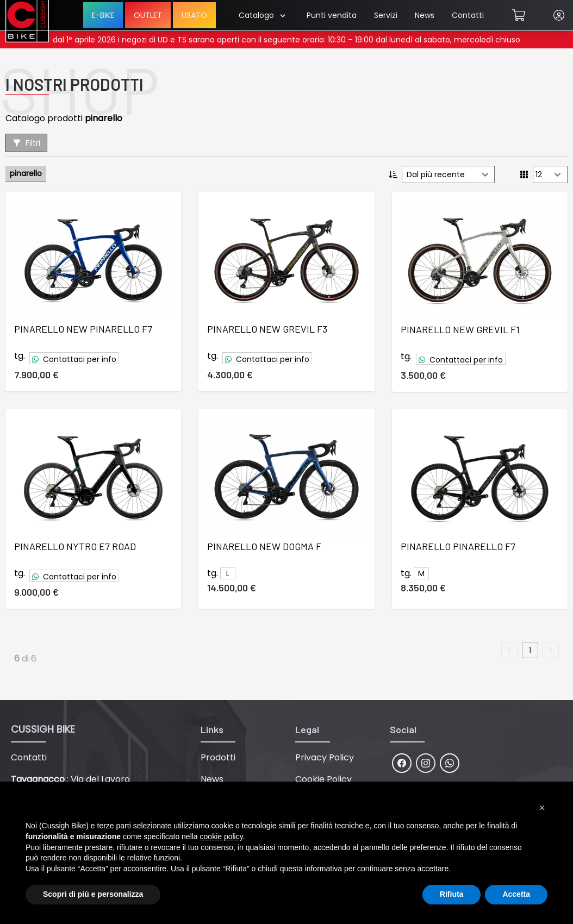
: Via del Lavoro (70, 779)
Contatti (468, 15)
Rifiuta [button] (452, 894)
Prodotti (218, 757)
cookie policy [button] (222, 836)
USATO (194, 15)
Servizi (386, 15)
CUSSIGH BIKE (43, 729)
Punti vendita (332, 15)
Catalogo (262, 15)
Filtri (26, 143)
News (425, 15)
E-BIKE (103, 15)
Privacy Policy (325, 757)
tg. (20, 356)
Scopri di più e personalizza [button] (93, 894)
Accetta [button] (516, 894)
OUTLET (148, 15)
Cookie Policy (323, 779)
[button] (542, 808)
